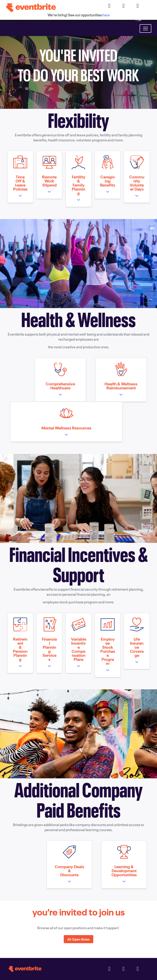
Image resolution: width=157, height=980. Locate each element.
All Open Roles (78, 939)
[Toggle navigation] (145, 29)
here (106, 15)
